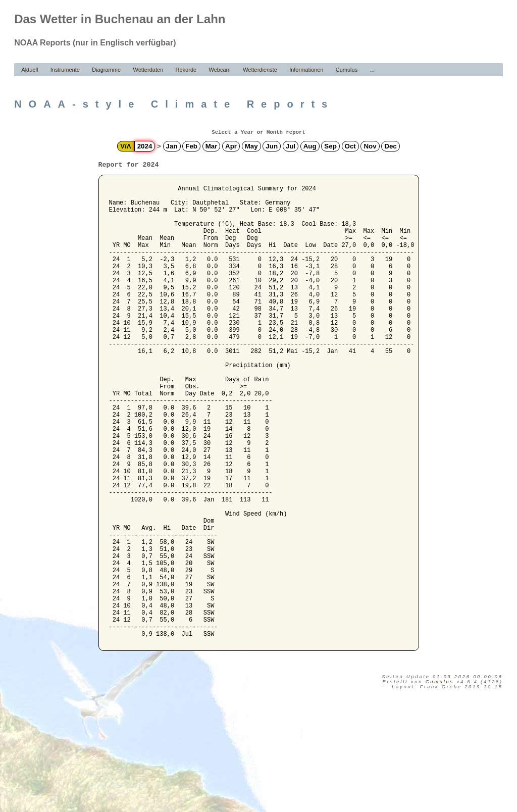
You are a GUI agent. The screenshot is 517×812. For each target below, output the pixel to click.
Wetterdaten (148, 70)
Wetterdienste (260, 70)
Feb (191, 146)
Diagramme (106, 70)
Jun (272, 146)
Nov (370, 146)
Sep (330, 146)
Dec (390, 146)
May (251, 146)
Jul (291, 146)
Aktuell (30, 70)
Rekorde (186, 70)
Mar (212, 146)
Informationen (306, 70)
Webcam (220, 70)
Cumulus (347, 70)
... (372, 70)
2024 (145, 146)
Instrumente (65, 70)
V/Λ (125, 146)
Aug (310, 146)
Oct (350, 146)
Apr (231, 146)
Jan (172, 146)
